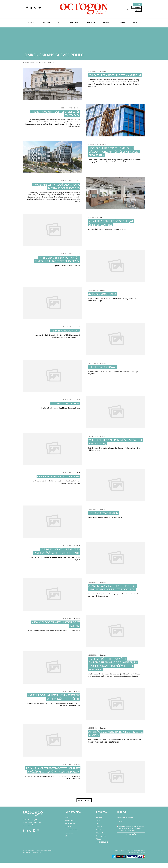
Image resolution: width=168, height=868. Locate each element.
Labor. (122, 23)
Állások (138, 10)
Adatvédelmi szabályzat (72, 830)
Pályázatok (100, 833)
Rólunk (67, 818)
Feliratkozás (131, 834)
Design (46, 23)
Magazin (91, 23)
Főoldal (25, 62)
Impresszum (69, 833)
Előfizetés (138, 5)
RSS (66, 836)
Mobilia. (137, 23)
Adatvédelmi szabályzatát (127, 830)
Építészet (31, 23)
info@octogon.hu (28, 825)
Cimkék (32, 62)
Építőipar (75, 23)
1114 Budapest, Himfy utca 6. (32, 822)
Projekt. (107, 23)
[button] (128, 9)
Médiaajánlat (137, 7)
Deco (60, 23)
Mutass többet (84, 800)
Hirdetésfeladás (70, 824)
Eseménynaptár (101, 836)
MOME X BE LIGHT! (102, 842)
